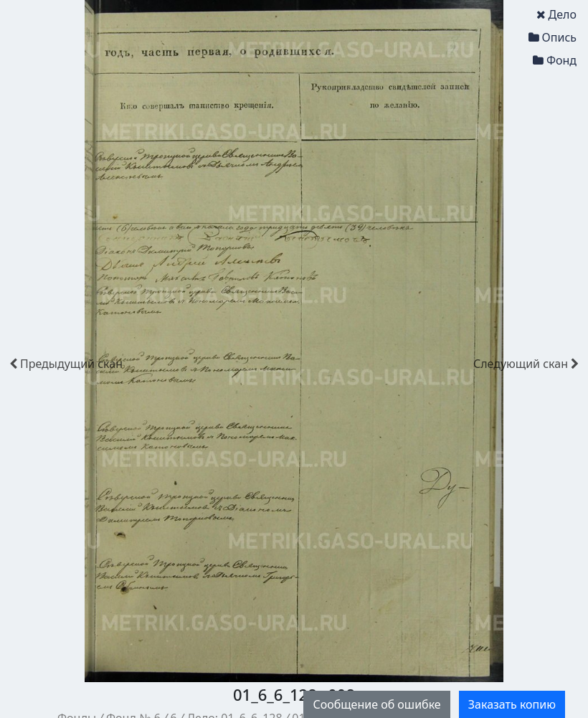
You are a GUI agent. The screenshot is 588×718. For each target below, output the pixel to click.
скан (66, 364)
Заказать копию (512, 704)
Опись (553, 37)
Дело (556, 14)
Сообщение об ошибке (376, 704)
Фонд (555, 60)
